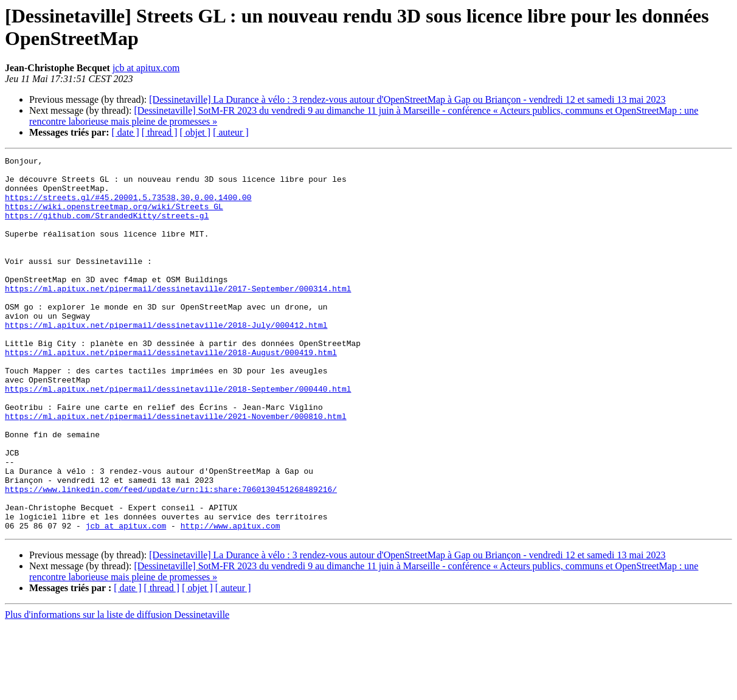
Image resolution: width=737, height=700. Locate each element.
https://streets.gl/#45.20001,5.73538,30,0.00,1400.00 (128, 206)
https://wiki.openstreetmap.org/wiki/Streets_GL (114, 217)
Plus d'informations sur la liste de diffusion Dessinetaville (117, 689)
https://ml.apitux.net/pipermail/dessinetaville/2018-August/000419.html (171, 392)
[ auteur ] (231, 132)
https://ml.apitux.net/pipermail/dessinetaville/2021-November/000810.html (176, 469)
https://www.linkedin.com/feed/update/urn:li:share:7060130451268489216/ (171, 556)
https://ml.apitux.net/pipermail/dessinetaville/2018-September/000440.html (178, 436)
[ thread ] (160, 132)
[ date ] (126, 132)
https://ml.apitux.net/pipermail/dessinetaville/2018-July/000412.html (166, 359)
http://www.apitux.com (230, 600)
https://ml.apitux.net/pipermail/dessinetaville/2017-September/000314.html (178, 316)
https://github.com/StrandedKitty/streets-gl (107, 228)
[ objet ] (195, 132)
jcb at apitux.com (146, 68)
